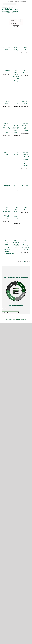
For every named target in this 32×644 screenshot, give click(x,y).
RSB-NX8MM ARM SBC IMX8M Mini (16, 245)
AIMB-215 (7, 70)
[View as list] (17, 27)
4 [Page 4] (22, 262)
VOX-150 (25, 186)
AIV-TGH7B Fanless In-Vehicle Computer (25, 245)
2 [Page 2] (19, 262)
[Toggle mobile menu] (29, 8)
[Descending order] (22, 20)
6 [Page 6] (26, 262)
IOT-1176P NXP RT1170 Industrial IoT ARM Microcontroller (8, 247)
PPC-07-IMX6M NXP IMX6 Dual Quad (7, 128)
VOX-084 (6, 186)
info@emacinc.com (23, 1)
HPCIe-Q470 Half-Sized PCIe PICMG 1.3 (16, 214)
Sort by (12, 20)
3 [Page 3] (20, 262)
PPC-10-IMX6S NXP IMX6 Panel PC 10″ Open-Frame (25, 159)
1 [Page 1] (17, 262)
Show (13, 24)
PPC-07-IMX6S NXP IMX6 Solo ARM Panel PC (16, 128)
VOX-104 (16, 186)
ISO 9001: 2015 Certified (16, 305)
